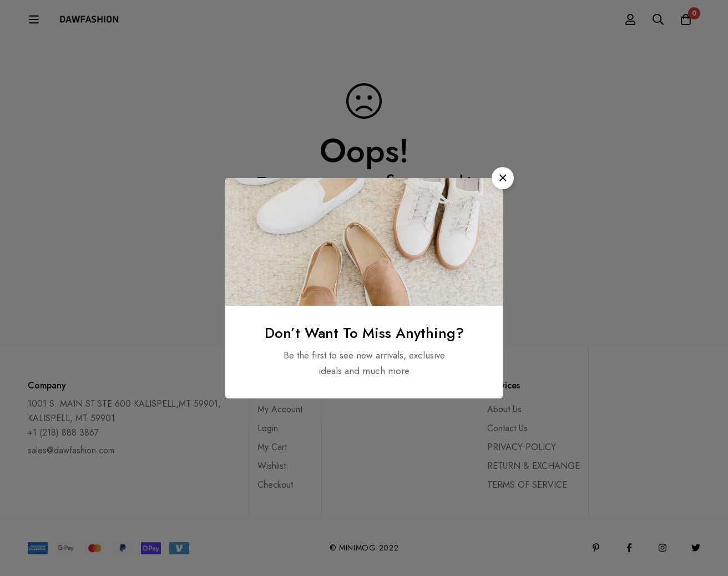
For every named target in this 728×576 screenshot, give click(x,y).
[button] (503, 178)
